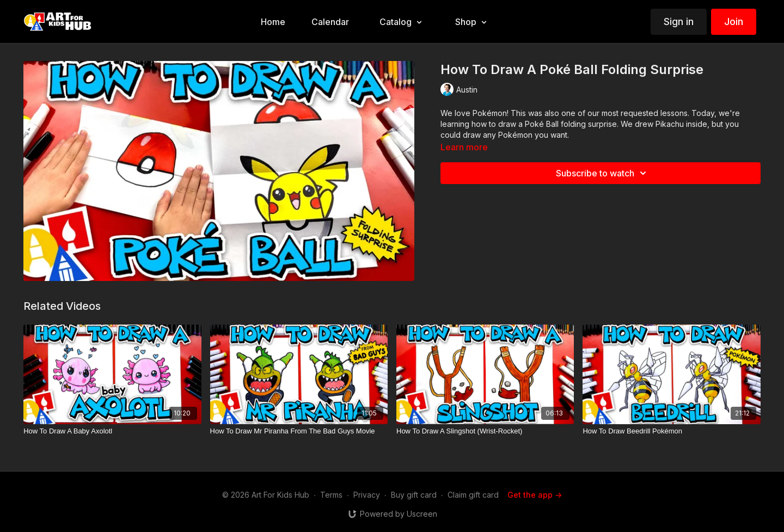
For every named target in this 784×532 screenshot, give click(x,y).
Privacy (367, 495)
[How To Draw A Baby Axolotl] (112, 431)
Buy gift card (414, 495)
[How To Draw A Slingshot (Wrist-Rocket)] (485, 431)
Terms (331, 495)
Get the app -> (535, 495)
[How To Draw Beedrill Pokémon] (671, 431)
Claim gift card (473, 495)
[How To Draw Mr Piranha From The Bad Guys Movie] (299, 431)
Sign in (679, 22)
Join (734, 22)
